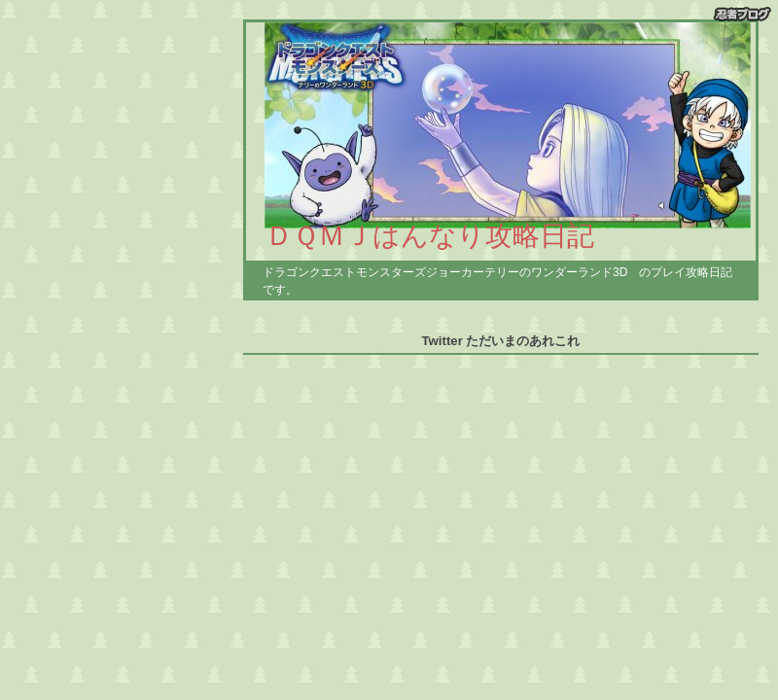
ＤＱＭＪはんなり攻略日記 (430, 235)
